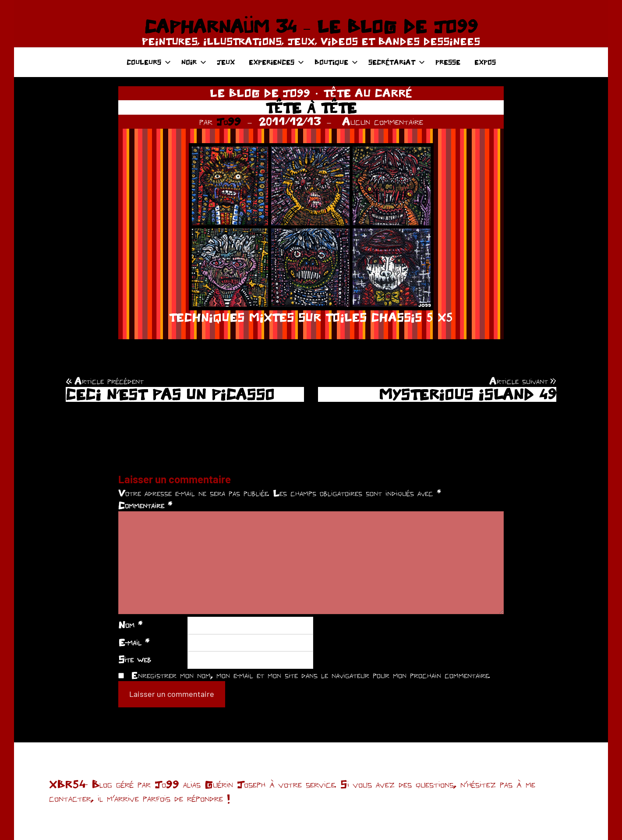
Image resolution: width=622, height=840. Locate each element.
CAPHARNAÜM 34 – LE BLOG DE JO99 (311, 26)
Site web (135, 659)
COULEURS (149, 62)
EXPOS (485, 62)
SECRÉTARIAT (397, 62)
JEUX (226, 62)
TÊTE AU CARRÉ (368, 93)
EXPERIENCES (276, 62)
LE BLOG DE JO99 (260, 93)
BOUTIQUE (336, 62)
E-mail (134, 642)
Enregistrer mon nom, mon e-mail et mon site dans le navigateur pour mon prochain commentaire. (311, 675)
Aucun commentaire (383, 121)
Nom (130, 625)
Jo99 (229, 121)
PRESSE (448, 62)
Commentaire (145, 505)
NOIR (194, 62)
